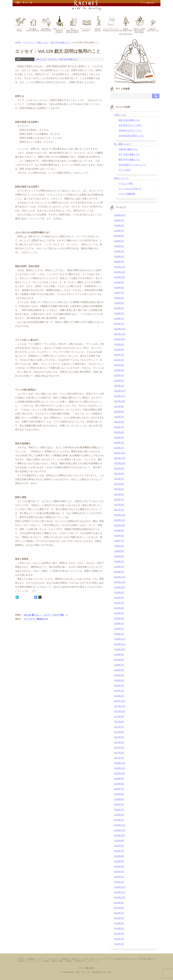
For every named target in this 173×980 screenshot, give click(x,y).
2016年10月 (120, 773)
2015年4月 (119, 866)
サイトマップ (93, 961)
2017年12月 (120, 701)
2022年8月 (119, 412)
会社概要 (31, 959)
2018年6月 (119, 670)
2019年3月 (119, 624)
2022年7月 (119, 417)
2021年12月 (120, 453)
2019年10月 (120, 587)
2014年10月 (120, 897)
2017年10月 (120, 711)
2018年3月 (119, 686)
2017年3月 (119, 748)
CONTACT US (80, 961)
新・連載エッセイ (122, 144)
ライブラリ (109, 959)
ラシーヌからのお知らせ (130, 189)
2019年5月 (119, 613)
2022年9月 (119, 406)
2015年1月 (119, 882)
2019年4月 (119, 618)
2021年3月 (119, 499)
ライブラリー (29, 42)
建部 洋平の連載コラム (129, 159)
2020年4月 (119, 556)
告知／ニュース (121, 178)
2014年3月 (119, 934)
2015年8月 (119, 846)
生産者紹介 (65, 959)
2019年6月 (119, 608)
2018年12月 (120, 639)
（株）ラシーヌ (23, 3)
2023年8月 (119, 350)
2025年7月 (119, 231)
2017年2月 (119, 753)
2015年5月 (119, 861)
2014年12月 (120, 887)
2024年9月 (119, 282)
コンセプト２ (53, 959)
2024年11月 (120, 272)
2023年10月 (120, 339)
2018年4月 (119, 680)
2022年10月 (120, 401)
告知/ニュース (77, 959)
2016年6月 (119, 794)
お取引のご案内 (57, 961)
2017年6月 (119, 732)
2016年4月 (119, 804)
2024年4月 (119, 308)
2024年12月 (120, 267)
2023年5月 (119, 365)
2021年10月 (120, 463)
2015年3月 (119, 872)
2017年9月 (119, 717)
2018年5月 (119, 675)
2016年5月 (119, 799)
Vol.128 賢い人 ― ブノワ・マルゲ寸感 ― (46, 615)
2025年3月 (119, 251)
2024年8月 (119, 288)
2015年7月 (119, 851)
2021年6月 (119, 484)
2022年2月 (119, 443)
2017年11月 (120, 706)
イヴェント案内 (126, 183)
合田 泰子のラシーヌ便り (130, 125)
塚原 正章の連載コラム (60, 42)
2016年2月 (119, 815)
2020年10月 (120, 525)
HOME (18, 42)
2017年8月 (119, 722)
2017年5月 (119, 737)
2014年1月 (119, 944)
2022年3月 (119, 437)
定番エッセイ (43, 42)
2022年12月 (120, 391)
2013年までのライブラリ (130, 130)
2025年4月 (119, 246)
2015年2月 (119, 877)
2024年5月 (119, 303)
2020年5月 (119, 551)
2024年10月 (120, 277)
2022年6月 (119, 422)
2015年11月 (120, 830)
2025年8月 (119, 226)
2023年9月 (119, 344)
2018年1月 (119, 696)
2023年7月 (119, 355)
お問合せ (69, 961)
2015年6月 (119, 856)
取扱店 (46, 961)
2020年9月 (119, 530)
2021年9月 (119, 468)
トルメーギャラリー (34, 961)
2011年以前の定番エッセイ (131, 136)
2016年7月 (119, 789)
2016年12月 (120, 763)
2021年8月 (119, 474)
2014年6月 (119, 918)
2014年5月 (119, 923)
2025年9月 (119, 220)
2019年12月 (120, 577)
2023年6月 (119, 360)
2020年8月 (119, 536)
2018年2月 (119, 691)
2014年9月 (119, 903)
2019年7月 (119, 603)
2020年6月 (119, 546)
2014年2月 (119, 939)
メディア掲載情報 (127, 194)
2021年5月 (119, 489)
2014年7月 (119, 913)
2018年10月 (120, 649)
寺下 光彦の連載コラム (129, 154)
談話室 (21, 961)
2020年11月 (120, 520)
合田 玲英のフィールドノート (132, 165)
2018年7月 (119, 665)
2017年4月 (119, 742)
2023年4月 (119, 370)
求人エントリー (96, 959)
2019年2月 (119, 629)
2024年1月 (119, 324)
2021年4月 (119, 494)
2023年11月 (120, 334)
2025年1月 (119, 262)
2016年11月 (120, 768)
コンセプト (41, 959)
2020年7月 (119, 541)
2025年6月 (119, 236)
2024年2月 (119, 319)
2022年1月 (119, 448)
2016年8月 (119, 784)
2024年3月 (119, 313)
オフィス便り (125, 170)
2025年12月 (120, 215)
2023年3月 (119, 375)
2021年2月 (119, 505)
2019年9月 (119, 592)
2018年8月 (119, 660)
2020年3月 (119, 561)
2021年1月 (119, 510)
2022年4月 (119, 432)
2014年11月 (120, 892)
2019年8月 (119, 598)
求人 (86, 959)
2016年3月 (119, 810)
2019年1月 (119, 634)
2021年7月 (119, 479)
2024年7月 (119, 293)
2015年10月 (120, 835)
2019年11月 (120, 582)
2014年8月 (119, 908)
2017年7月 (119, 727)
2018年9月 (119, 655)
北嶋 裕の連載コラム (128, 149)
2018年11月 (120, 644)
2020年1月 (119, 572)
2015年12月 (120, 825)
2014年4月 (119, 928)
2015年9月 (119, 841)
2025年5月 (119, 241)
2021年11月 (120, 458)
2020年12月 (120, 515)
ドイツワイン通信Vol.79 (36, 619)
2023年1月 (119, 386)
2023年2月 (119, 381)
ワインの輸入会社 (86, 968)
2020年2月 (119, 567)
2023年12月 (120, 329)
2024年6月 (119, 298)
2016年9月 (119, 779)
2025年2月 (119, 257)
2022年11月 (120, 396)
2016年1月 (119, 820)
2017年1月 (119, 758)
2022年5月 (119, 427)
